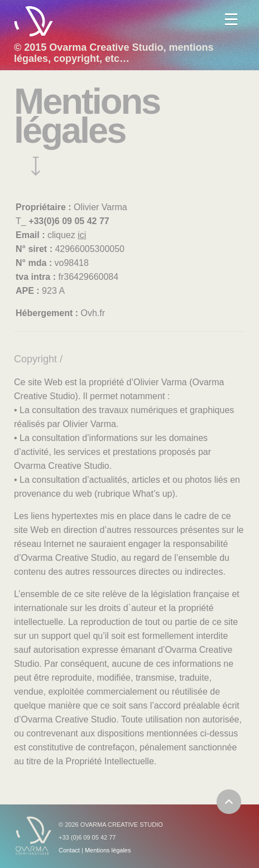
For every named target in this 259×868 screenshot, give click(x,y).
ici (82, 235)
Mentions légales (108, 850)
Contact (69, 850)
